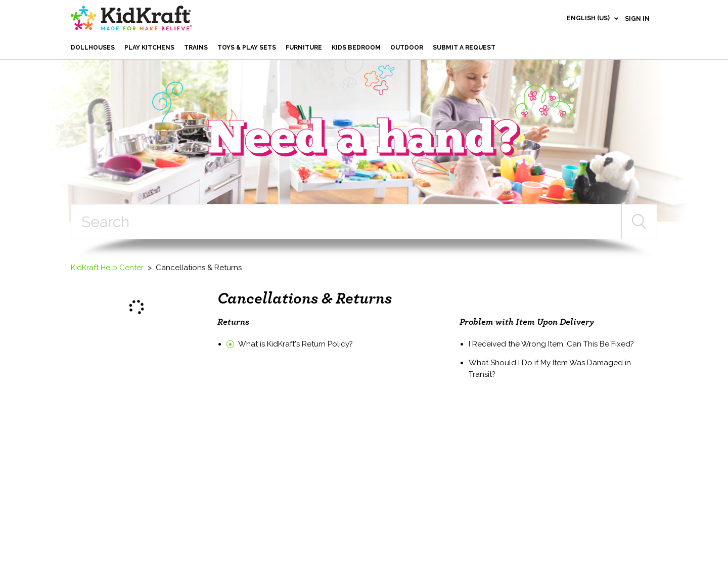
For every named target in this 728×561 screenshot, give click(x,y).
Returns (233, 322)
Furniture (304, 48)
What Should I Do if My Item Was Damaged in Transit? (550, 369)
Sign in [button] (637, 19)
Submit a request (464, 48)
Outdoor (407, 48)
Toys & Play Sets (247, 48)
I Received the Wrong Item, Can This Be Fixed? (551, 344)
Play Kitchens (149, 48)
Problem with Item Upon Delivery (527, 322)
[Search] (346, 222)
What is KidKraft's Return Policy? (295, 344)
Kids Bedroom (356, 48)
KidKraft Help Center (107, 268)
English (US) (589, 18)
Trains (196, 48)
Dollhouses (93, 48)
